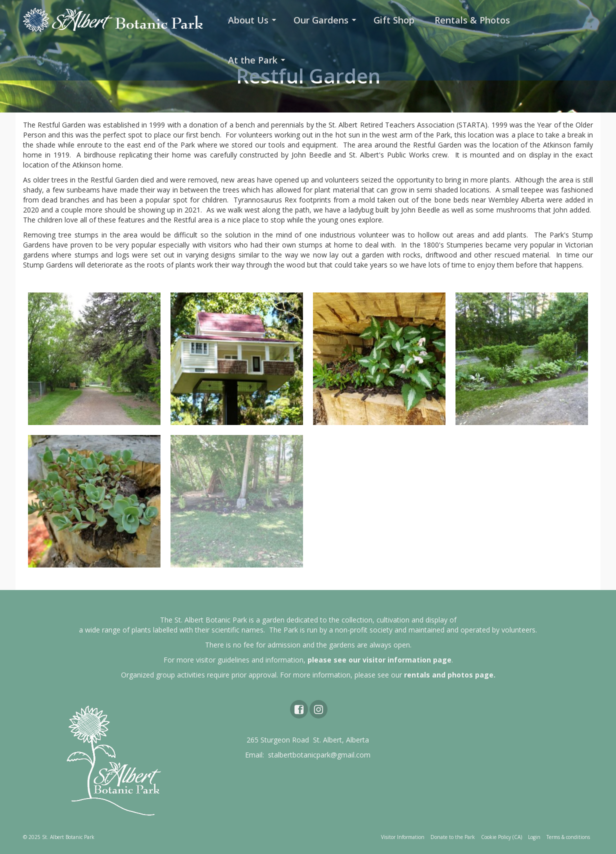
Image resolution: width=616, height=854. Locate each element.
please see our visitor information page (379, 660)
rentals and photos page (449, 675)
